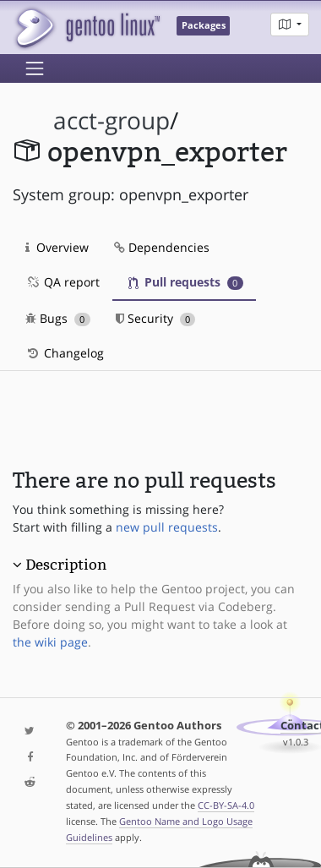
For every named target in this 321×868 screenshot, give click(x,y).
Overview (57, 247)
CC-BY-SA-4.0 (226, 805)
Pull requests (186, 282)
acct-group (112, 120)
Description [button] (66, 565)
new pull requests (167, 527)
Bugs (58, 318)
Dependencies (162, 247)
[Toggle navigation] (35, 68)
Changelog (65, 353)
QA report (63, 282)
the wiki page (50, 642)
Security (156, 318)
